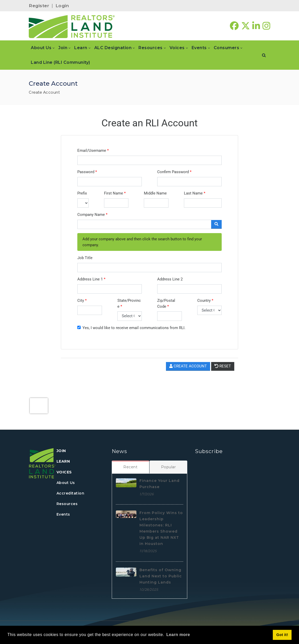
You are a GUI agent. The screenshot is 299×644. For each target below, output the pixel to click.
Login (62, 6)
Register (39, 6)
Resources (67, 504)
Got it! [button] (282, 635)
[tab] (131, 467)
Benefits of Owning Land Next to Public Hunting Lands (161, 576)
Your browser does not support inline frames (149, 266)
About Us (66, 483)
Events (63, 514)
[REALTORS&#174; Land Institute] (72, 26)
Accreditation (71, 493)
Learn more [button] (178, 635)
